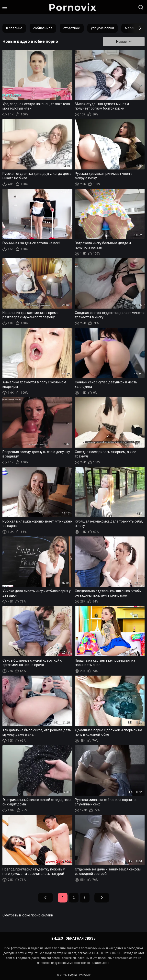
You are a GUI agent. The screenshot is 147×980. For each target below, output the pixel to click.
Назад (45, 898)
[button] (135, 28)
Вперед (102, 898)
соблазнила (43, 28)
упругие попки (102, 28)
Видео (57, 938)
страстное (72, 28)
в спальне (14, 28)
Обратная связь (81, 938)
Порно (73, 975)
